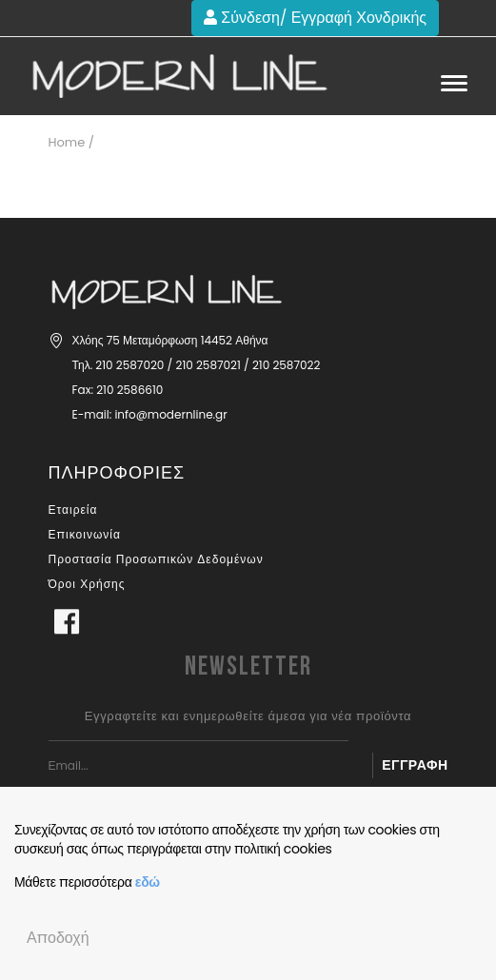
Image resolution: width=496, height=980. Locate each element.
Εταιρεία (73, 510)
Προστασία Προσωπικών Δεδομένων (156, 559)
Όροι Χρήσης (87, 584)
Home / (71, 142)
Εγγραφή (415, 765)
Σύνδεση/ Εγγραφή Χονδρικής (315, 18)
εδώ (148, 882)
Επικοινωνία (85, 534)
